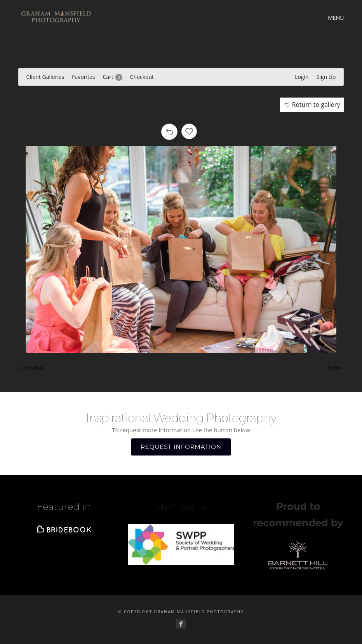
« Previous (31, 367)
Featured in (64, 506)
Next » (336, 367)
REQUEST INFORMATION (181, 447)
